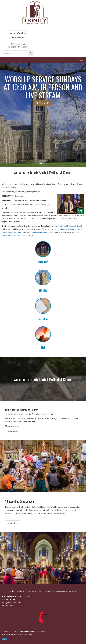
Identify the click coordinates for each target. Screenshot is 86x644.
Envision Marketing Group (22, 635)
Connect (40, 591)
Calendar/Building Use (59, 591)
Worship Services (18, 33)
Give (70, 591)
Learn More (43, 103)
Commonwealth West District (42, 232)
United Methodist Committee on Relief (18, 235)
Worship (24, 591)
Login (4, 639)
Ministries (32, 591)
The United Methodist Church (70, 226)
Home (10, 591)
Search (76, 591)
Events (47, 591)
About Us (16, 591)
